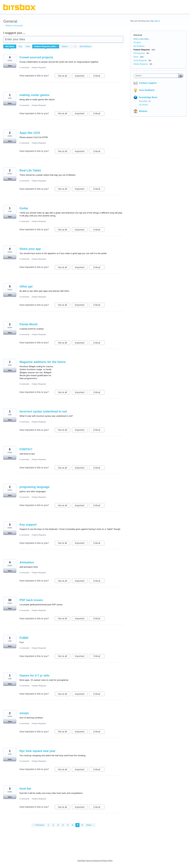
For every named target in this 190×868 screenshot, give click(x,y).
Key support (28, 525)
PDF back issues (31, 600)
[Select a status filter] (69, 47)
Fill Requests (139, 53)
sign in (157, 21)
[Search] (181, 76)
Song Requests (140, 60)
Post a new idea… (142, 39)
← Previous (38, 825)
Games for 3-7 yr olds (34, 676)
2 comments (24, 67)
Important (81, 76)
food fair (25, 789)
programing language (34, 487)
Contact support (148, 83)
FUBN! (24, 638)
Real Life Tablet (30, 170)
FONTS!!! (26, 449)
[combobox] (157, 76)
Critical (99, 76)
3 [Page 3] (58, 825)
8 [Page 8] (82, 825)
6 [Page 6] (73, 825)
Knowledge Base (148, 97)
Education (143, 101)
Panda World (28, 324)
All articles (144, 105)
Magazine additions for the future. (43, 362)
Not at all (64, 76)
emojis (24, 713)
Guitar (24, 208)
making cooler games (34, 95)
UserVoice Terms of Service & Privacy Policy (95, 861)
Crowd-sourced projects (36, 57)
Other (136, 57)
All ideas (137, 43)
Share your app (30, 249)
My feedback (85, 46)
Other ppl (26, 287)
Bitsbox (143, 111)
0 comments (24, 105)
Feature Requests (39, 67)
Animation (27, 562)
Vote (10, 66)
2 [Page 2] (53, 825)
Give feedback (147, 90)
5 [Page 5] (68, 825)
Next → (90, 825)
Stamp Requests (141, 64)
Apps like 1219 (30, 133)
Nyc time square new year (37, 751)
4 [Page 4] (63, 825)
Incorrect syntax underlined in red (43, 412)
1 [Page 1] (48, 825)
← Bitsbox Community (13, 26)
